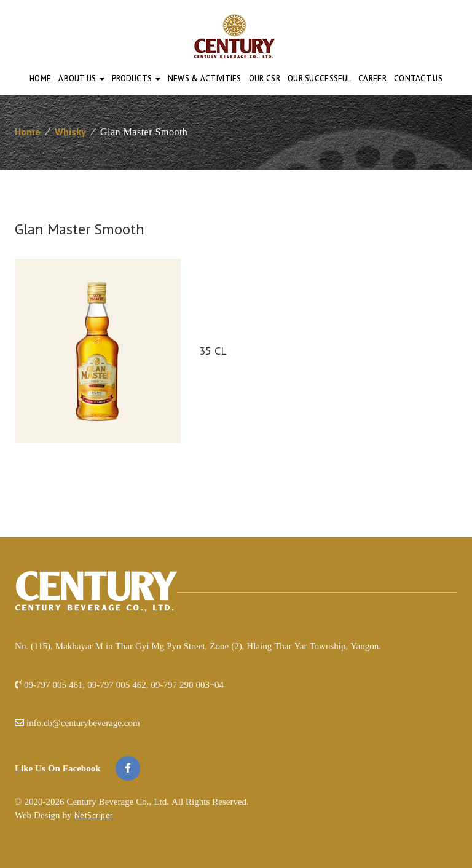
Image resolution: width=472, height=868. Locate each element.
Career (372, 78)
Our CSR (265, 78)
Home (40, 78)
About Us (81, 78)
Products (136, 78)
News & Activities (205, 78)
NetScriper (94, 815)
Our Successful (319, 78)
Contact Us (418, 78)
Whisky (70, 132)
